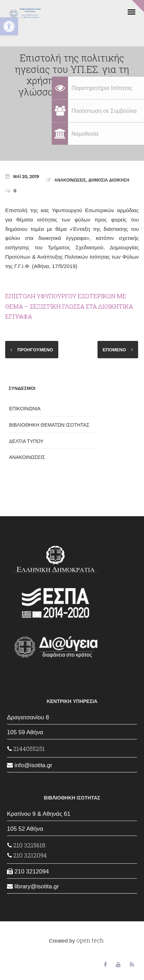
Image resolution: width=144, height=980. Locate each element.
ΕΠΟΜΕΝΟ (114, 350)
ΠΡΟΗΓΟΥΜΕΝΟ (35, 350)
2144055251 (26, 749)
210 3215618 (26, 845)
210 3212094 (27, 855)
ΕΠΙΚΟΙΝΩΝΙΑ (25, 409)
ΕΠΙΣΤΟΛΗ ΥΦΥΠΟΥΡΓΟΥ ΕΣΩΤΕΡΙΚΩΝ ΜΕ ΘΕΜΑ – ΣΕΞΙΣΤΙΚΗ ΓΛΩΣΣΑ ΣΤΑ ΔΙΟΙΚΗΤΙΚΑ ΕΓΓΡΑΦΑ (69, 306)
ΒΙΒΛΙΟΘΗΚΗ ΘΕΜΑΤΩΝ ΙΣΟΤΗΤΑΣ (49, 425)
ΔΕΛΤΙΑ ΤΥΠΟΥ (26, 441)
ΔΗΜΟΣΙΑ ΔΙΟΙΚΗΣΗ (109, 180)
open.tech (90, 940)
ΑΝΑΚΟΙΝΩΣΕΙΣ (70, 180)
